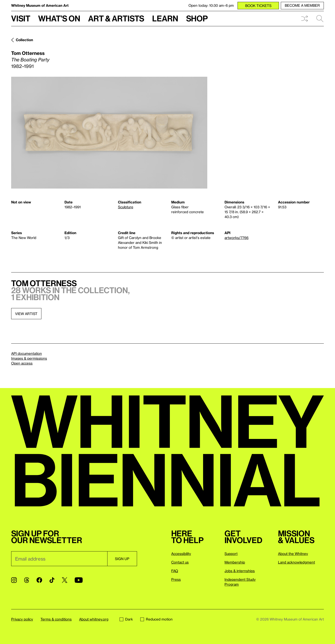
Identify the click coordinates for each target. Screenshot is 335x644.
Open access (22, 363)
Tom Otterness (28, 53)
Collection (24, 40)
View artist (26, 314)
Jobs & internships (240, 571)
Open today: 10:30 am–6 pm (211, 5)
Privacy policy (22, 619)
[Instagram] (14, 580)
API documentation (27, 353)
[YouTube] (79, 580)
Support (231, 554)
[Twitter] (65, 580)
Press (176, 579)
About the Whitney (293, 554)
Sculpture (126, 207)
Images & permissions (29, 358)
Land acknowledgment (296, 562)
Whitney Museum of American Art (40, 5)
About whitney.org (94, 619)
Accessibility (181, 554)
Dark (126, 619)
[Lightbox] (109, 133)
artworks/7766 (236, 238)
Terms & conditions (56, 619)
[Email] (59, 559)
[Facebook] (39, 580)
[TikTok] (52, 580)
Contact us (180, 562)
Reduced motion (156, 619)
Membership (235, 562)
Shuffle (305, 19)
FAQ (175, 571)
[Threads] (27, 580)
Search (320, 19)
